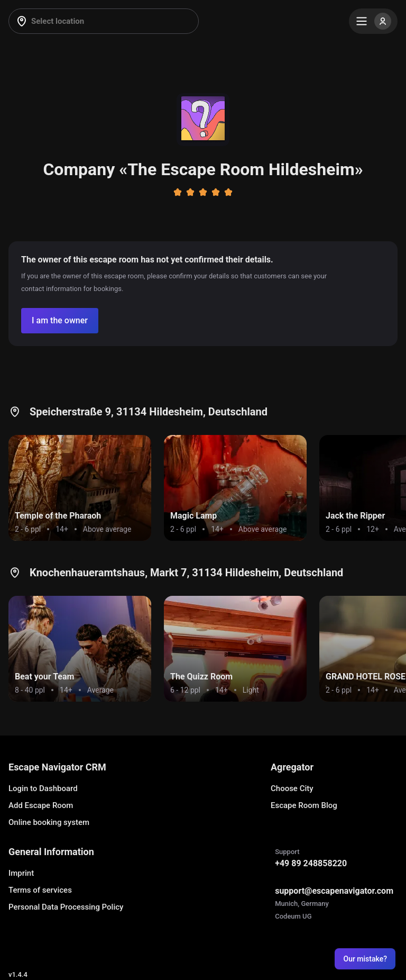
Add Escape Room (41, 805)
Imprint (21, 873)
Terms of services (40, 890)
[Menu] (373, 21)
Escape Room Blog (304, 805)
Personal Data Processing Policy (66, 907)
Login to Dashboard (43, 788)
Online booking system (49, 822)
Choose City (292, 788)
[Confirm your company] (60, 321)
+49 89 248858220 (311, 863)
